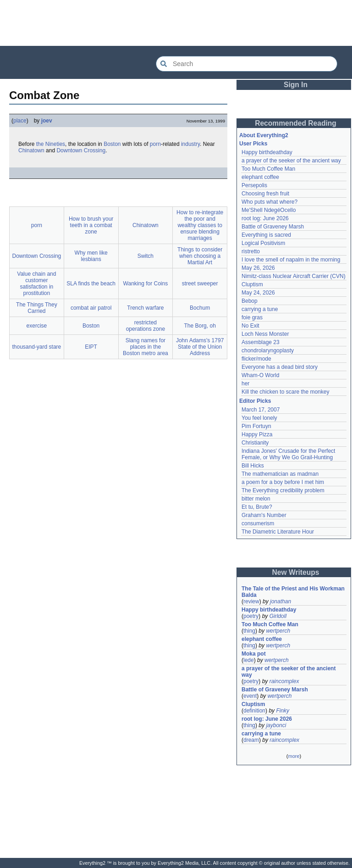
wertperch (278, 631)
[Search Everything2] (247, 64)
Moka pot (254, 654)
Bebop (250, 301)
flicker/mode (256, 359)
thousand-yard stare (37, 347)
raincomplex (284, 681)
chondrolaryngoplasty (268, 351)
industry (190, 144)
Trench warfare (145, 308)
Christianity (255, 443)
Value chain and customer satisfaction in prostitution (36, 284)
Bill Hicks (253, 466)
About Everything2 (264, 135)
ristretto (251, 251)
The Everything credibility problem (283, 490)
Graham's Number (264, 515)
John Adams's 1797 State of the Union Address (200, 347)
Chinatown (31, 150)
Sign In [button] (296, 85)
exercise (37, 326)
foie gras (252, 317)
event (250, 696)
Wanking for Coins (146, 284)
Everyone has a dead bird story (280, 367)
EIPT (91, 347)
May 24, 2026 (258, 293)
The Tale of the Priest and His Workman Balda (294, 592)
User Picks (253, 144)
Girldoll (278, 616)
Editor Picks (255, 401)
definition (254, 711)
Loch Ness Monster (265, 334)
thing (249, 631)
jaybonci (276, 725)
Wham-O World (260, 375)
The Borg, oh (200, 326)
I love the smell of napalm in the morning (291, 260)
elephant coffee (260, 177)
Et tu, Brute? (257, 507)
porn (155, 144)
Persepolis (254, 185)
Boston (112, 144)
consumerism (258, 523)
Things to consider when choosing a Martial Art (200, 256)
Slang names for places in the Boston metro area (146, 347)
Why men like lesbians (91, 256)
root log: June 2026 (265, 218)
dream (251, 740)
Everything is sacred (266, 235)
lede (249, 660)
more (294, 756)
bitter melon (256, 499)
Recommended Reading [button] (296, 123)
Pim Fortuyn (256, 426)
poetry (251, 616)
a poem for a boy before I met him (283, 482)
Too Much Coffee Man (268, 169)
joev (47, 121)
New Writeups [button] (296, 572)
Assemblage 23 (261, 342)
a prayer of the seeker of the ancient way (291, 161)
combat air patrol (91, 308)
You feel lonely (259, 418)
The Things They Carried (37, 308)
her (245, 384)
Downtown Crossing (81, 150)
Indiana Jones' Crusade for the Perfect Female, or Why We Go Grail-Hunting (289, 454)
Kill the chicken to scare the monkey (285, 392)
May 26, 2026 (258, 268)
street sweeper (200, 284)
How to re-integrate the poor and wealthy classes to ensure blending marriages (200, 225)
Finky (283, 711)
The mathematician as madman (280, 474)
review (251, 601)
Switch (146, 256)
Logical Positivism (263, 243)
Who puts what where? (269, 202)
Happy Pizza (257, 434)
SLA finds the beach (91, 284)
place (20, 121)
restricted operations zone (146, 326)
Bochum (200, 308)
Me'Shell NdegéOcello (269, 210)
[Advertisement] (176, 23)
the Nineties (51, 144)
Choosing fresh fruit (265, 194)
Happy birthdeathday (267, 152)
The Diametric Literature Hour (278, 532)
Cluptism (252, 284)
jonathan (280, 601)
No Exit (250, 326)
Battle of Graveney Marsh (273, 227)
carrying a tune (260, 309)
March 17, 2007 (261, 410)
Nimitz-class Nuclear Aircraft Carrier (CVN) (294, 276)
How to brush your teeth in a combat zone (91, 225)
